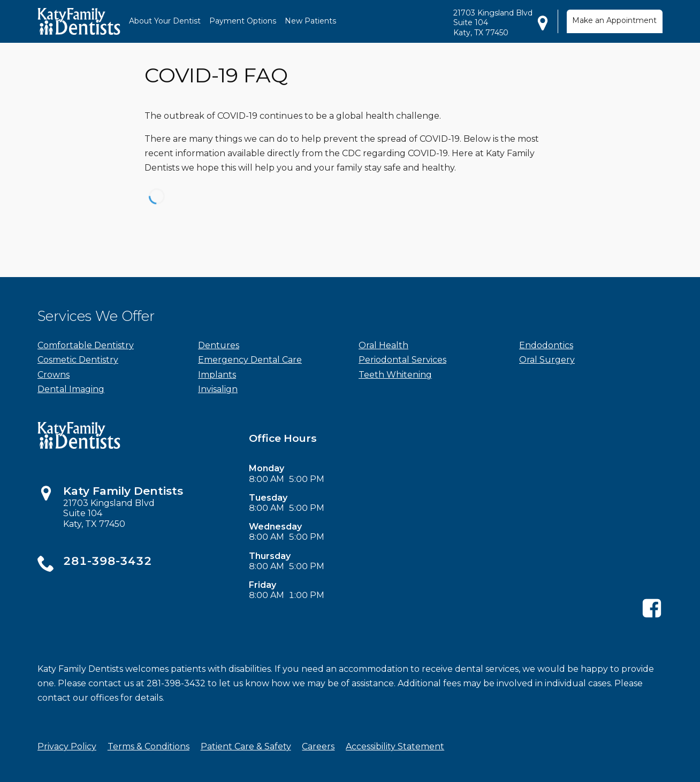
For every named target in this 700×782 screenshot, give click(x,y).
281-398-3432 (108, 561)
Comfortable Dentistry (86, 345)
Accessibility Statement (395, 746)
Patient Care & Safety (246, 746)
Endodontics (546, 345)
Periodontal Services (402, 360)
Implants (217, 375)
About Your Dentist (165, 21)
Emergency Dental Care (250, 360)
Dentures (219, 345)
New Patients (310, 21)
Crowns (54, 375)
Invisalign (218, 389)
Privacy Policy (67, 746)
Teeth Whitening (395, 375)
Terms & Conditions (149, 746)
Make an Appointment (614, 20)
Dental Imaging (71, 389)
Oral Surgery (547, 360)
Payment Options (243, 21)
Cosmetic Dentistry (78, 360)
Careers (318, 746)
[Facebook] (652, 616)
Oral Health (383, 345)
